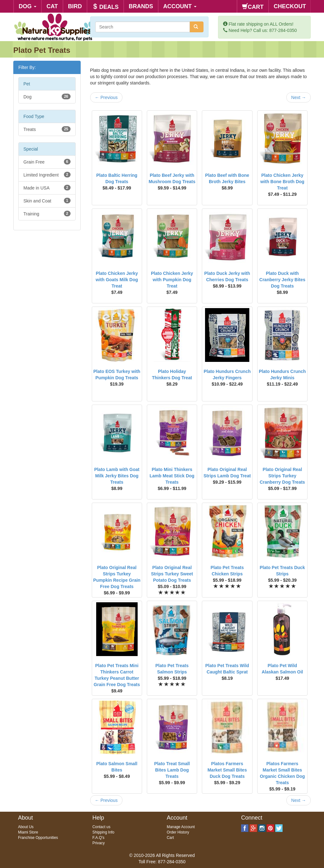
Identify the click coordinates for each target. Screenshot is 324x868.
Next (299, 97)
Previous (106, 97)
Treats (47, 129)
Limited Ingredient (47, 175)
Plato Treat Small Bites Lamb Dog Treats (172, 770)
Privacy (99, 843)
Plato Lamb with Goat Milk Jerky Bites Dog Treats (117, 476)
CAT (52, 6)
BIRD (75, 6)
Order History (178, 832)
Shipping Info (103, 832)
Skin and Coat (47, 201)
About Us (26, 827)
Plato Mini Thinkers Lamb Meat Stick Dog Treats (172, 476)
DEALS (105, 7)
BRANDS (141, 6)
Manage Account (181, 827)
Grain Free (47, 162)
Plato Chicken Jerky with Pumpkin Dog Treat (172, 280)
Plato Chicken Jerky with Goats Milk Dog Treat (117, 280)
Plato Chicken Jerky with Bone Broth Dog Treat (282, 182)
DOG (28, 6)
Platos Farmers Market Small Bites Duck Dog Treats (227, 770)
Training (47, 214)
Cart (170, 838)
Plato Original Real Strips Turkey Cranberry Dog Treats (282, 476)
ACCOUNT (180, 6)
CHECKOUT (290, 6)
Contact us (101, 827)
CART (253, 7)
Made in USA (47, 188)
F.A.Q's (98, 838)
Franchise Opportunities (38, 838)
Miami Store (28, 832)
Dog (47, 96)
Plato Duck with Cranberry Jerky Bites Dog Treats (283, 280)
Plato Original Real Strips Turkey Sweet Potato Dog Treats (172, 574)
